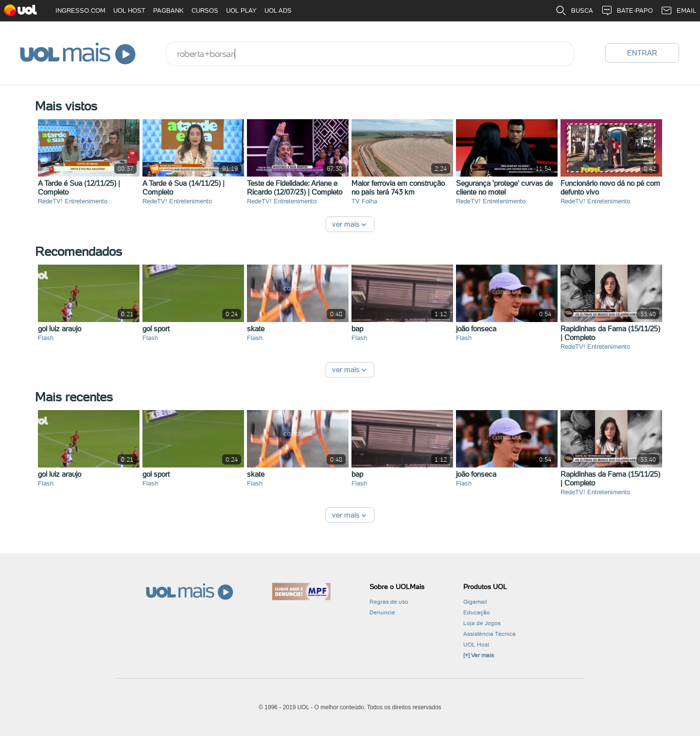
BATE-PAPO (627, 11)
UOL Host (476, 645)
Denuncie (382, 612)
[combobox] (370, 54)
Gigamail (475, 602)
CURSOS (205, 10)
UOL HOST (129, 10)
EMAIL (678, 11)
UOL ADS (278, 10)
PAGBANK (168, 10)
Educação (477, 612)
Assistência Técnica (490, 634)
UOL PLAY (241, 10)
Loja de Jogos (482, 623)
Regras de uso (389, 602)
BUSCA (574, 11)
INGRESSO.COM (80, 10)
